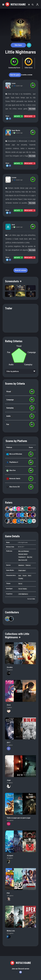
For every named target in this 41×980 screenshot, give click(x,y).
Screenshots (13, 281)
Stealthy (21, 579)
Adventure (21, 565)
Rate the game (15, 75)
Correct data (31, 599)
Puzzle (24, 576)
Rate (18, 45)
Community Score (14, 68)
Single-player (22, 570)
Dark (20, 576)
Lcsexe (14, 178)
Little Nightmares (21, 52)
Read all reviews (21, 270)
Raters (9, 503)
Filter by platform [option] (13, 371)
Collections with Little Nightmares (17, 636)
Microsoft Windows (16, 454)
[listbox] (21, 371)
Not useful (28, 116)
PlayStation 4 (14, 462)
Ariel (13, 225)
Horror (20, 584)
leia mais (32, 109)
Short (30, 576)
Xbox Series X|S (15, 487)
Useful (17, 116)
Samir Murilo (16, 130)
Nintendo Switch (15, 479)
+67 (34, 521)
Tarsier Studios (23, 589)
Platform (28, 565)
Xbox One (13, 470)
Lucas (14, 83)
